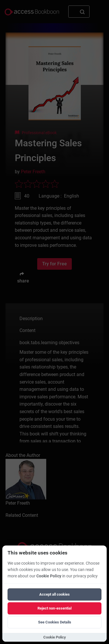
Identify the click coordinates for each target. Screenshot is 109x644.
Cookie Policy (49, 576)
